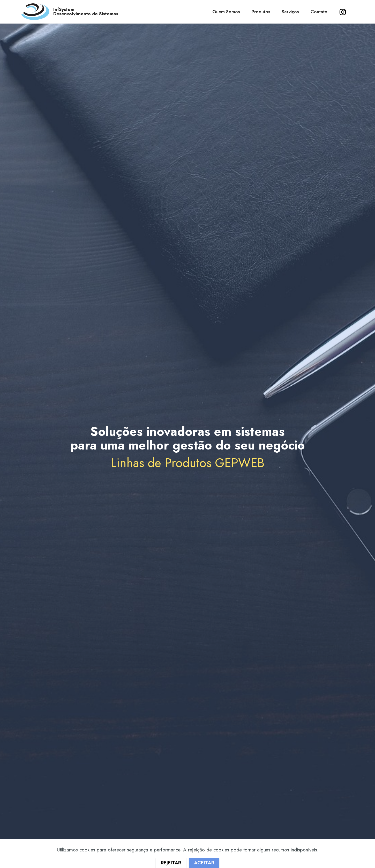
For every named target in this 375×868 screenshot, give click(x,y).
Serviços (290, 12)
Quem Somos (226, 12)
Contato (319, 12)
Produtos (261, 12)
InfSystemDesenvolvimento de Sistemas (86, 12)
